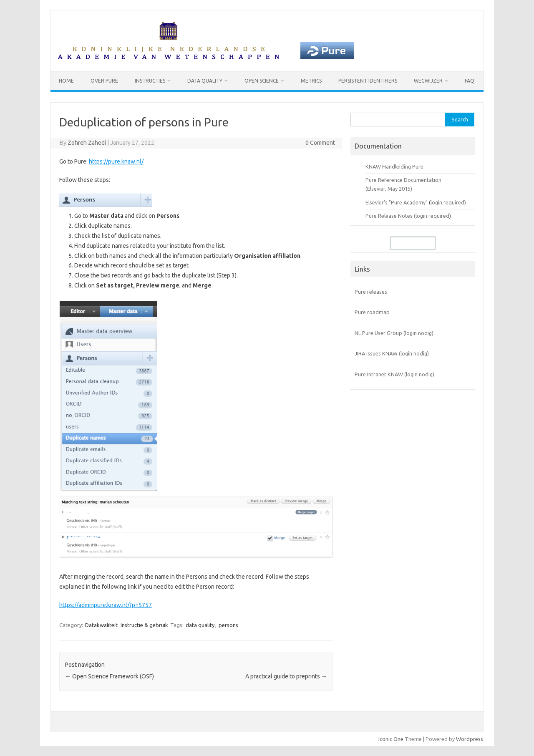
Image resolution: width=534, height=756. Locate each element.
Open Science (262, 81)
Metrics (311, 81)
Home (66, 81)
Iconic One (391, 739)
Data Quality (205, 81)
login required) (448, 202)
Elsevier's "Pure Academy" (397, 202)
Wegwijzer (428, 81)
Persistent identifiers (368, 81)
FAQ (470, 81)
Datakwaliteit (101, 625)
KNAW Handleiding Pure (394, 166)
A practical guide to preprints (286, 676)
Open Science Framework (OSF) (110, 676)
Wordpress (470, 739)
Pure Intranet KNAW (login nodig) (394, 374)
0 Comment (320, 143)
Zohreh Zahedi (87, 143)
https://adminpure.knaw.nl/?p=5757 (106, 605)
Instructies (150, 81)
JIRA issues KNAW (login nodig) (392, 353)
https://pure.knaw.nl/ (116, 161)
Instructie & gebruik (144, 625)
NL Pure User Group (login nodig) (394, 333)
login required (432, 216)
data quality (200, 625)
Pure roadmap (372, 312)
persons (228, 625)
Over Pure (104, 81)
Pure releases (371, 292)
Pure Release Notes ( (390, 216)
